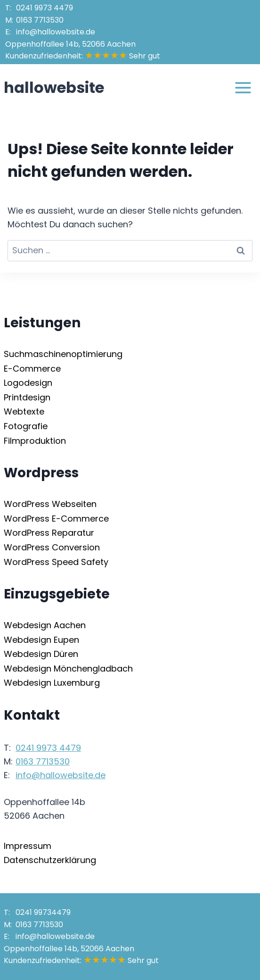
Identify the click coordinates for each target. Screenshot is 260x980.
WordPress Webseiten (50, 504)
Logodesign (28, 383)
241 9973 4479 (45, 8)
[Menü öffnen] (243, 87)
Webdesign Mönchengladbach (68, 669)
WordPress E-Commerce (56, 519)
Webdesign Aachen (45, 625)
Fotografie (26, 426)
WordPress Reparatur (49, 533)
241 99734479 (43, 912)
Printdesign (27, 397)
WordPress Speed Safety (56, 562)
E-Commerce (32, 369)
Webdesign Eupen (41, 640)
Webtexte (24, 411)
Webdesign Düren (41, 654)
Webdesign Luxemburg (52, 683)
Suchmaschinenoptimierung (63, 354)
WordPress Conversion (52, 547)
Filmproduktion (35, 441)
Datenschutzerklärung (50, 860)
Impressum (28, 846)
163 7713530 (40, 20)
